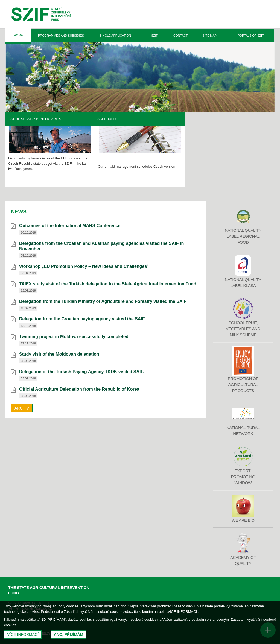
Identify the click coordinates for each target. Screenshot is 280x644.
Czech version (254, 167)
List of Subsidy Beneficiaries (124, 119)
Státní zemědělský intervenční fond (41, 15)
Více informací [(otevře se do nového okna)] (23, 634)
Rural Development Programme (37, 119)
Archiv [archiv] (22, 408)
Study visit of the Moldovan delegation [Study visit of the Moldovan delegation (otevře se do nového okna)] (59, 354)
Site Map (210, 36)
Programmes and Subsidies (61, 36)
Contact (180, 36)
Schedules (197, 119)
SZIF (154, 36)
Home (18, 35)
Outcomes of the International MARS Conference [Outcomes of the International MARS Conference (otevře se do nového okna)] (70, 226)
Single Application (115, 36)
